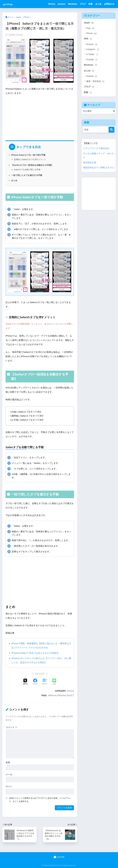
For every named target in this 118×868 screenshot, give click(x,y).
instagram (93, 49)
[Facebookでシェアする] (35, 682)
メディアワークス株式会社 (96, 148)
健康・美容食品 (96, 82)
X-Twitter (92, 55)
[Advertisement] (40, 117)
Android (92, 76)
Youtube (92, 60)
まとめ (98, 4)
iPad (90, 28)
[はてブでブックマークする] (45, 682)
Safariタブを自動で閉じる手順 (27, 170)
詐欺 (91, 4)
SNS (88, 39)
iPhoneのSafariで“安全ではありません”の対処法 (35, 653)
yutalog (9, 4)
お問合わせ (109, 4)
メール (9, 775)
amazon (62, 4)
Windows (73, 4)
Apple (89, 23)
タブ (72, 695)
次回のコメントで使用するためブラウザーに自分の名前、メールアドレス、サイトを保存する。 (40, 800)
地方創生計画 (90, 163)
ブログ (83, 4)
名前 (8, 762)
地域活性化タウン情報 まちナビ (99, 168)
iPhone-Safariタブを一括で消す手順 (28, 155)
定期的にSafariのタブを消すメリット (30, 159)
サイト (9, 787)
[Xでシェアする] (25, 682)
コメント (12, 727)
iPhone (52, 4)
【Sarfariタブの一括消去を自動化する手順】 (32, 165)
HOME (59, 857)
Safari (63, 695)
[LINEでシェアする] (54, 682)
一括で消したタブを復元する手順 (27, 175)
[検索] (111, 130)
